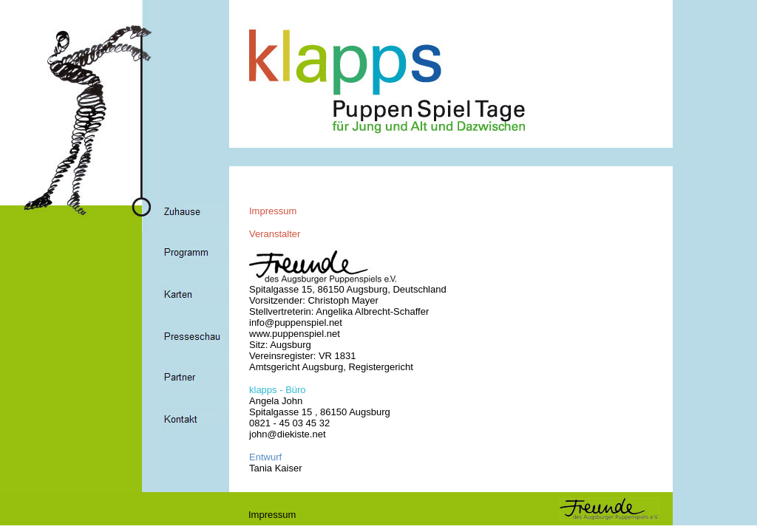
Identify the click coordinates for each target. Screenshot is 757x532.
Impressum (272, 515)
